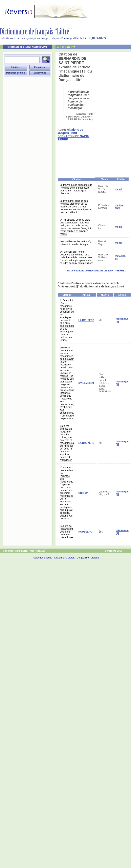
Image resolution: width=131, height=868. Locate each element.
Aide (32, 551)
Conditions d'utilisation (15, 551)
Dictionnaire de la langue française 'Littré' (27, 47)
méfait (119, 189)
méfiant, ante (120, 207)
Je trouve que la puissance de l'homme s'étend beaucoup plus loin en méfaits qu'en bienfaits (76, 189)
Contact (40, 551)
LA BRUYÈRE (86, 320)
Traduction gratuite (42, 558)
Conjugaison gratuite (88, 558)
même (119, 227)
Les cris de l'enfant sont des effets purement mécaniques (67, 532)
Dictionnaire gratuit (64, 558)
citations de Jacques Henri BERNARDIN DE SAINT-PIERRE (73, 135)
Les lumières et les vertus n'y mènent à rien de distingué (75, 243)
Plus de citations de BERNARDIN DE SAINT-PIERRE (95, 271)
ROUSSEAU (85, 532)
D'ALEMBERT (86, 383)
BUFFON (83, 493)
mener (119, 243)
